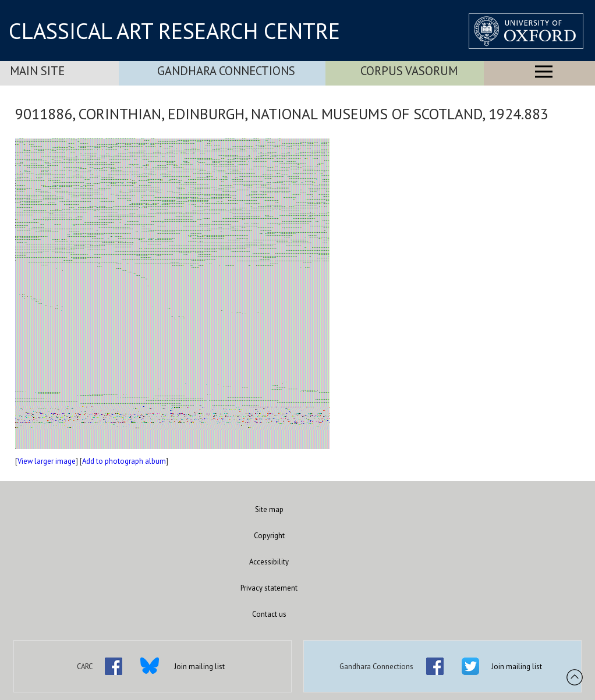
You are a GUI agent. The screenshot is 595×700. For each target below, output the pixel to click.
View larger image (47, 461)
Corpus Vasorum (409, 71)
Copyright (269, 536)
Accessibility (269, 562)
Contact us (269, 614)
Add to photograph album (124, 461)
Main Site (37, 71)
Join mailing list (199, 667)
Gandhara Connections (226, 71)
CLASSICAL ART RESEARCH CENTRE (174, 31)
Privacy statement (269, 588)
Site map (269, 509)
